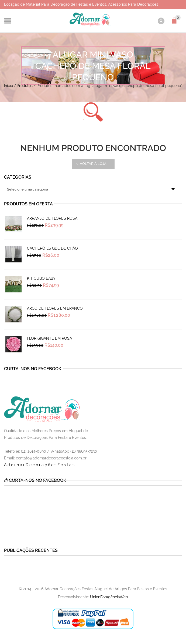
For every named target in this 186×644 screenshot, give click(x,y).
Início (8, 86)
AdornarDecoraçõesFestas (40, 465)
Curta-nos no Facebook (33, 369)
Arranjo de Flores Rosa (52, 218)
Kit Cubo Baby (41, 278)
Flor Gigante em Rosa (49, 338)
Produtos (25, 86)
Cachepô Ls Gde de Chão (52, 248)
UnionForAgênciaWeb (109, 597)
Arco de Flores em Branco (55, 308)
